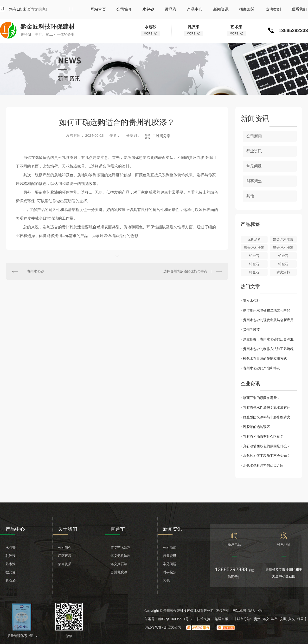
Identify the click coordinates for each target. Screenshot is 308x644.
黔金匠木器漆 (283, 239)
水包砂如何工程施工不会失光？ (267, 456)
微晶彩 (171, 9)
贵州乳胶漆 (251, 330)
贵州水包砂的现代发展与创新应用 (268, 320)
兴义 (292, 619)
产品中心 (195, 9)
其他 (250, 196)
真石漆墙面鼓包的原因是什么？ (267, 446)
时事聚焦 (254, 181)
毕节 (275, 619)
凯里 (300, 619)
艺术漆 (11, 564)
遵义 (266, 619)
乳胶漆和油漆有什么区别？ (263, 436)
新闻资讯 (221, 9)
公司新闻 (254, 136)
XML (261, 611)
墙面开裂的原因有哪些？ (262, 398)
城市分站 (244, 619)
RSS (252, 611)
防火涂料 (283, 272)
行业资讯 (254, 151)
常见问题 (254, 166)
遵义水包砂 (251, 301)
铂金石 (254, 256)
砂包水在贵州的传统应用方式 (265, 359)
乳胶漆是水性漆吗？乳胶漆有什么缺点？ (270, 407)
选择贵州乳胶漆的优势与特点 (185, 271)
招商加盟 (247, 9)
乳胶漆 (11, 556)
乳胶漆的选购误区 (257, 427)
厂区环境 (65, 556)
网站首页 (98, 9)
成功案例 (273, 9)
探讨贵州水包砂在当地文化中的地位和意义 (270, 310)
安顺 (283, 619)
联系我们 (299, 9)
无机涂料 (254, 239)
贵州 (257, 619)
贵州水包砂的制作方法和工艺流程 (268, 349)
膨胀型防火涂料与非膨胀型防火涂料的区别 (270, 417)
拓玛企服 (222, 619)
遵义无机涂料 (121, 556)
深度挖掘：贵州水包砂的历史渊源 (268, 339)
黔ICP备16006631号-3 (175, 619)
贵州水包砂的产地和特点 (262, 368)
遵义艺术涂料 (121, 548)
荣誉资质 (65, 564)
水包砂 (148, 9)
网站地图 (239, 611)
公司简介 (124, 9)
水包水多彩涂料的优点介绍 (263, 465)
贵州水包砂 (35, 271)
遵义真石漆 (119, 564)
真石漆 (11, 580)
